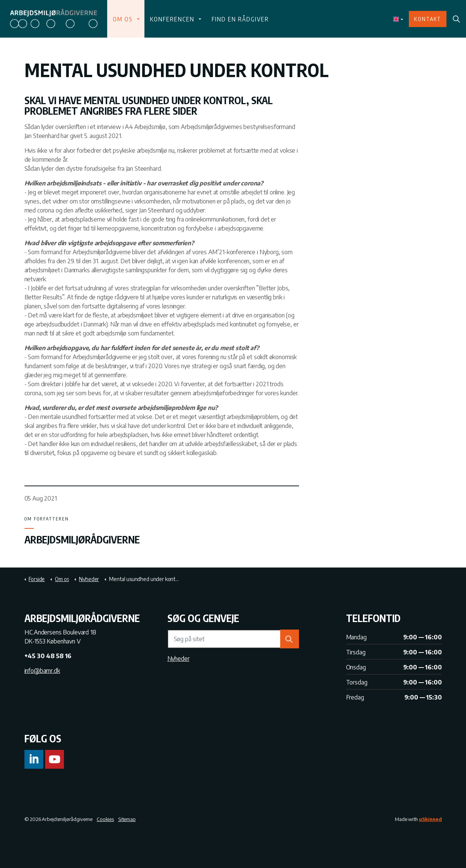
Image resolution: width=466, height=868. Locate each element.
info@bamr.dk (42, 671)
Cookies (105, 819)
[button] (290, 639)
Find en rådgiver (240, 19)
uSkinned (430, 819)
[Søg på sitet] (233, 639)
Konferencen (172, 19)
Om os (123, 19)
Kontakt (428, 19)
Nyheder (178, 659)
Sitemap (127, 819)
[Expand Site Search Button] (456, 19)
